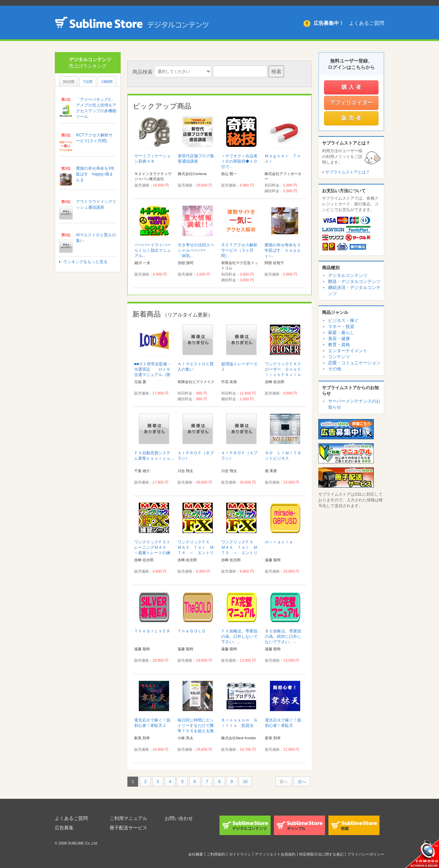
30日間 (69, 82)
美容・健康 (339, 339)
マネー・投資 (341, 326)
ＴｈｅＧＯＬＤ (192, 631)
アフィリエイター (351, 103)
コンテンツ (339, 357)
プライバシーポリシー (366, 854)
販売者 (352, 118)
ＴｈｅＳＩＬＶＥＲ (152, 631)
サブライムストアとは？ (348, 172)
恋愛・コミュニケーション (354, 363)
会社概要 (196, 854)
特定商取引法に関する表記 (321, 854)
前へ (284, 782)
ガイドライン (240, 854)
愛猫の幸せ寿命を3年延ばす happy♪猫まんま (95, 174)
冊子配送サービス (128, 828)
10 (245, 782)
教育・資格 (339, 345)
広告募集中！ (329, 23)
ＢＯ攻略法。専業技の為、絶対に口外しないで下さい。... (283, 636)
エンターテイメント (348, 351)
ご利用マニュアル (128, 818)
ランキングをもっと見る (85, 262)
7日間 (88, 82)
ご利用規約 (216, 854)
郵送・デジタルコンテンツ (354, 281)
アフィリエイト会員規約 (275, 854)
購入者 (352, 87)
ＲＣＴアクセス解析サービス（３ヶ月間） (239, 250)
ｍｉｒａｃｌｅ (279, 542)
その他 (335, 369)
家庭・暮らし (341, 333)
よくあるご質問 (367, 23)
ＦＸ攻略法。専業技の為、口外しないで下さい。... (239, 636)
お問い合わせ (179, 818)
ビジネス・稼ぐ (343, 320)
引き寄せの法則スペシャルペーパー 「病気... (196, 250)
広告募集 (64, 828)
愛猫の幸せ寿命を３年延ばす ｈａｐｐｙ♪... (283, 250)
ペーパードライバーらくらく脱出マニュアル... (153, 250)
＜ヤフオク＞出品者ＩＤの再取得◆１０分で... (239, 161)
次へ (302, 782)
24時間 (107, 82)
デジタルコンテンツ (348, 275)
